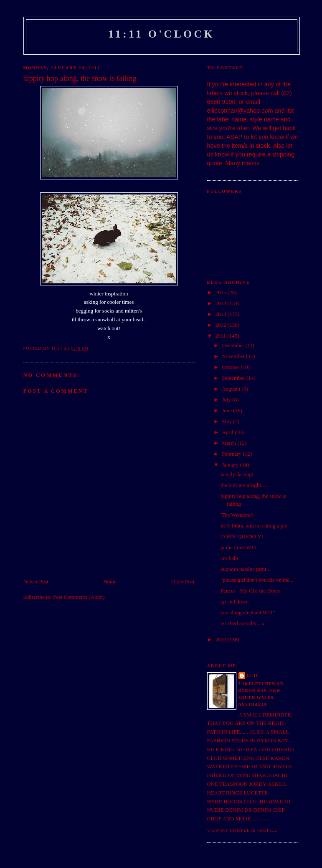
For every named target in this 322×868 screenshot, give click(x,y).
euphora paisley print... (246, 569)
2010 (222, 640)
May (227, 421)
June (227, 410)
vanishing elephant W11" (248, 612)
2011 (222, 336)
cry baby (230, 558)
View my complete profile (242, 830)
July (227, 400)
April (228, 432)
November (234, 356)
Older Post (183, 582)
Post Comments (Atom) (79, 597)
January (231, 465)
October (231, 367)
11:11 (253, 675)
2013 (222, 314)
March (229, 443)
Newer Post (36, 582)
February (232, 454)
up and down (235, 602)
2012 (222, 325)
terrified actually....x (242, 623)
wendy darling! (237, 474)
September (234, 378)
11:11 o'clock (161, 34)
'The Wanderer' (237, 515)
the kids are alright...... (245, 485)
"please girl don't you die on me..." (258, 580)
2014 (222, 303)
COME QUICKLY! (242, 536)
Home (110, 582)
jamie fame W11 (238, 547)
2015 (222, 292)
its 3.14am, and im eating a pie (254, 526)
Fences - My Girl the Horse (250, 591)
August (230, 389)
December (234, 345)
